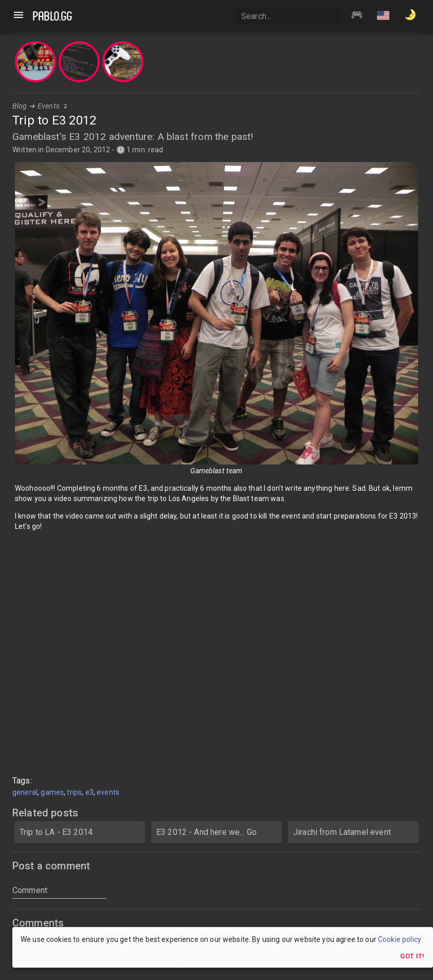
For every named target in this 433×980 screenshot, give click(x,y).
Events (49, 106)
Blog (20, 106)
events (108, 792)
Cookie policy (400, 939)
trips (74, 792)
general (25, 792)
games (52, 792)
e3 (89, 792)
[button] (383, 16)
